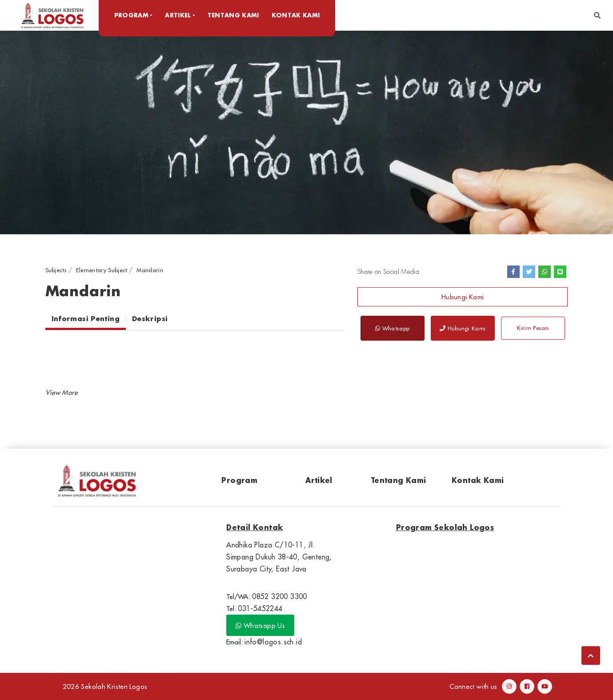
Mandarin (150, 270)
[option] (306, 132)
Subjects (56, 270)
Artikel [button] (179, 15)
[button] (597, 15)
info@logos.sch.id (273, 642)
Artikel (319, 480)
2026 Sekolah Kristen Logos (105, 686)
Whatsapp (392, 328)
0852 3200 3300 (280, 596)
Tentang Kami (234, 15)
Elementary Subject (102, 270)
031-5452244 (260, 608)
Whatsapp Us (260, 626)
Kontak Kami (297, 15)
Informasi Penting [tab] (86, 318)
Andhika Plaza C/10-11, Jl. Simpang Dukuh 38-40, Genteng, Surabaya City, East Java (279, 557)
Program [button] (132, 15)
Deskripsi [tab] (150, 318)
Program (239, 480)
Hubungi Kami (463, 297)
